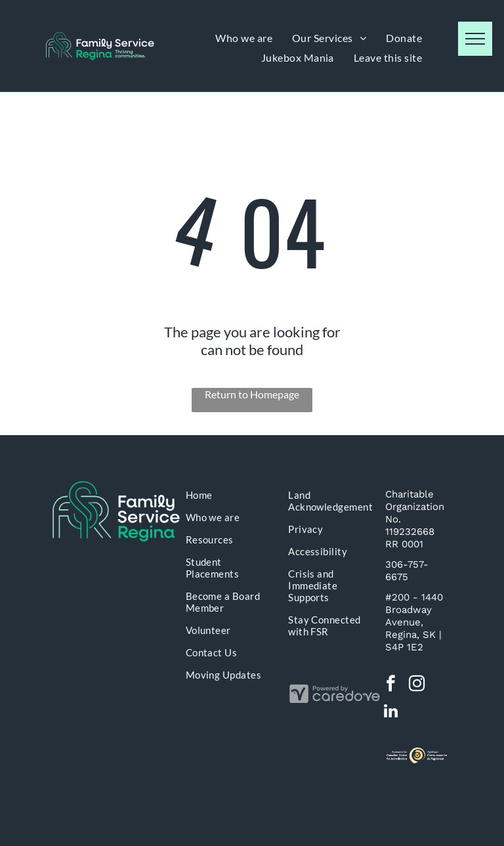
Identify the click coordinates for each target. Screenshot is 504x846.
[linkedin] (391, 713)
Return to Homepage (252, 394)
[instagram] (417, 685)
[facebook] (391, 685)
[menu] (475, 39)
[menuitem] (244, 38)
